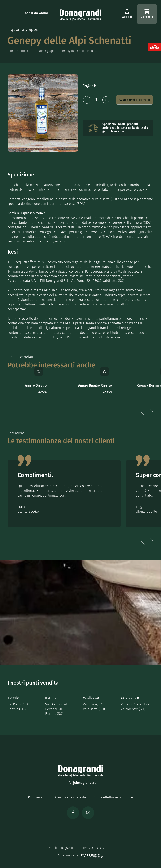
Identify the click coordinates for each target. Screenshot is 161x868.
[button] (12, 13)
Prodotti (25, 51)
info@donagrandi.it (80, 783)
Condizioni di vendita (71, 797)
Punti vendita (38, 797)
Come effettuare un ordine (113, 797)
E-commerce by (81, 856)
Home (11, 51)
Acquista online (37, 13)
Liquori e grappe (45, 51)
